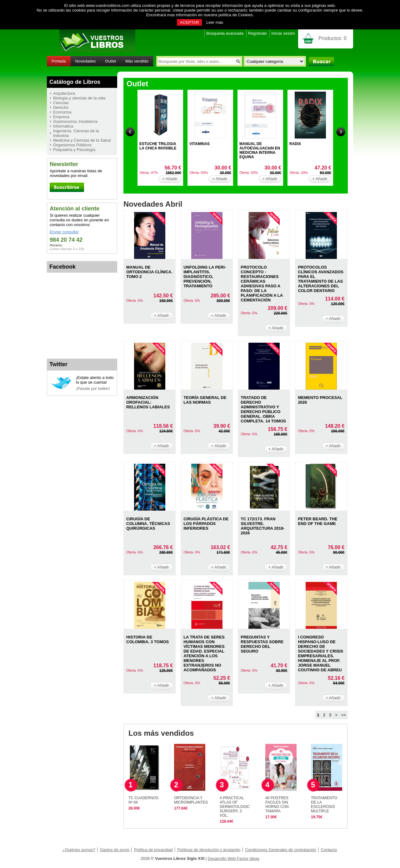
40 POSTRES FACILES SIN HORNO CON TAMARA (277, 805)
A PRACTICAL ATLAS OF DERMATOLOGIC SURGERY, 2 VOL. (235, 807)
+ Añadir (170, 179)
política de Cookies (236, 15)
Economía (62, 112)
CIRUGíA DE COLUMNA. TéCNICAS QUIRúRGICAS (148, 524)
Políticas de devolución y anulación (209, 850)
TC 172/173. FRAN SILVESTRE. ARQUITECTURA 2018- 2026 (262, 526)
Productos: (332, 38)
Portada (59, 61)
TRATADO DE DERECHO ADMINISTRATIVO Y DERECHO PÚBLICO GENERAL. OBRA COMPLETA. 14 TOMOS (263, 409)
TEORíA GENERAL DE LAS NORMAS (205, 400)
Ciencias (61, 103)
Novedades (86, 61)
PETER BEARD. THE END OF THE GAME (317, 521)
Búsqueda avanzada (225, 33)
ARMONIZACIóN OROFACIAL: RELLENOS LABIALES (148, 402)
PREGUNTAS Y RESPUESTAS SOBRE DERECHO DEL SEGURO (262, 644)
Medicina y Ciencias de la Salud (82, 140)
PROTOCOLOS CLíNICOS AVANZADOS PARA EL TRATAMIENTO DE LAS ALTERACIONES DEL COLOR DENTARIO (321, 279)
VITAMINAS (200, 144)
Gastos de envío (115, 850)
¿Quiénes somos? (79, 850)
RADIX (295, 144)
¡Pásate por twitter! (93, 389)
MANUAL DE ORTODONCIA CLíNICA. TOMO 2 (149, 272)
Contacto (329, 850)
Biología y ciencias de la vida (79, 98)
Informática (63, 126)
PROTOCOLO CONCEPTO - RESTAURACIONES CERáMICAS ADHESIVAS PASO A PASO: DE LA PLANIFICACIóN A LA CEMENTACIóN (262, 284)
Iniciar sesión (283, 33)
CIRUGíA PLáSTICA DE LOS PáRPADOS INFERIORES (206, 524)
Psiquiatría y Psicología (74, 150)
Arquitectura (64, 93)
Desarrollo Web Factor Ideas (234, 858)
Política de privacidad (153, 850)
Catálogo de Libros (75, 82)
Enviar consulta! (64, 232)
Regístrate (257, 33)
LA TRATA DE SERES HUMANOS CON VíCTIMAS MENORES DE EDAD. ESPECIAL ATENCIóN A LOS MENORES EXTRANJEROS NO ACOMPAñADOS (204, 654)
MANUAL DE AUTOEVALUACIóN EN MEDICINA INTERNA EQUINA (260, 150)
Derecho (61, 107)
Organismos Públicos (72, 145)
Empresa (61, 117)
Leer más (215, 22)
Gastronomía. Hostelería (75, 121)
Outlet (110, 61)
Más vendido (137, 61)
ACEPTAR (189, 22)
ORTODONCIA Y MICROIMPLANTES (191, 800)
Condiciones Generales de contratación (281, 850)
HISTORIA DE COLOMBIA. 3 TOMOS (147, 639)
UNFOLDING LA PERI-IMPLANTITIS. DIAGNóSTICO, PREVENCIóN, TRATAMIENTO (205, 277)
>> (344, 715)
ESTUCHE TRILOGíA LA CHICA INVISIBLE (158, 146)
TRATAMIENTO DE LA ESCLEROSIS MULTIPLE (324, 805)
